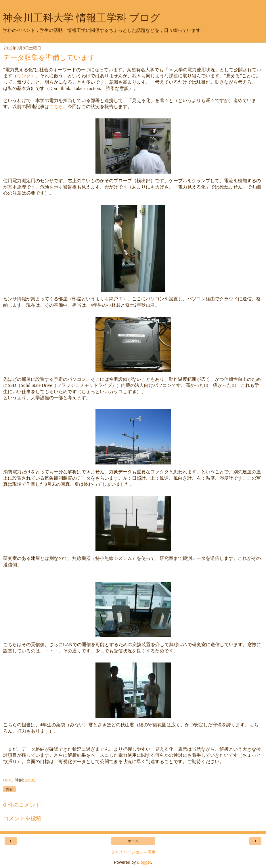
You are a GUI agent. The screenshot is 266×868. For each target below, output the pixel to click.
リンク (24, 76)
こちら (56, 106)
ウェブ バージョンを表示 (133, 852)
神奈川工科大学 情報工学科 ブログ (82, 18)
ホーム (133, 841)
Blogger (144, 862)
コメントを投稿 (22, 818)
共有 (9, 789)
